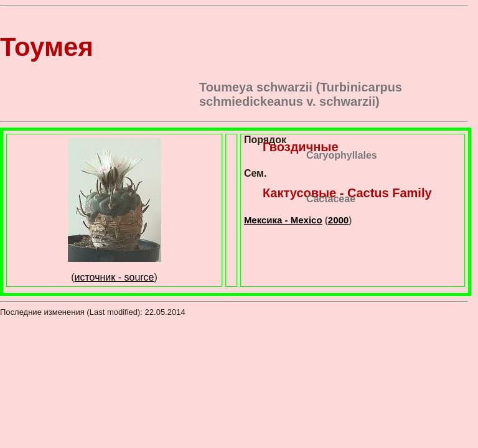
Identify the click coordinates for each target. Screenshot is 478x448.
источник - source (115, 277)
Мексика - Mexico (283, 220)
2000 (338, 220)
